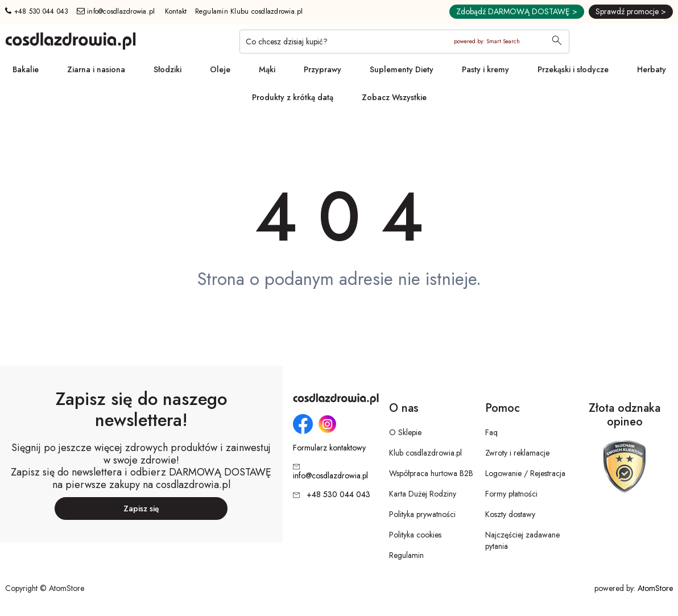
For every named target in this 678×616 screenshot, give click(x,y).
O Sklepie (405, 432)
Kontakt (176, 11)
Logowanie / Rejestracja (525, 473)
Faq (491, 432)
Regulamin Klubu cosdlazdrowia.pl (249, 11)
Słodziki (168, 69)
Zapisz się (141, 508)
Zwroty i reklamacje (517, 453)
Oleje (220, 69)
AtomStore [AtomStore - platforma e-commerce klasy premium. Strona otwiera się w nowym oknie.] (655, 588)
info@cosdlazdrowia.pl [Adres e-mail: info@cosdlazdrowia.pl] (116, 11)
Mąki (267, 69)
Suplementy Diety (402, 69)
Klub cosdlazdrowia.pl (425, 453)
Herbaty (652, 69)
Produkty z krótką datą (293, 97)
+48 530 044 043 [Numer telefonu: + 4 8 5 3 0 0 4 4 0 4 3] (37, 11)
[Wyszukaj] (557, 42)
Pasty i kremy (485, 69)
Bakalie (26, 69)
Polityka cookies (415, 535)
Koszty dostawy (510, 514)
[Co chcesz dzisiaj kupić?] (404, 42)
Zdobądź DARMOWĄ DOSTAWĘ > (517, 11)
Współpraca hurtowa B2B (431, 473)
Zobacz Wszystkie (394, 97)
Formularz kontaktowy (329, 448)
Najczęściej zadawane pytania (522, 540)
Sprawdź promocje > (631, 11)
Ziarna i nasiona (96, 69)
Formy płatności (511, 494)
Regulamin (406, 555)
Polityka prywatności (422, 514)
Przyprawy (323, 69)
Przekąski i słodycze (573, 69)
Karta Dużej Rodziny (423, 494)
